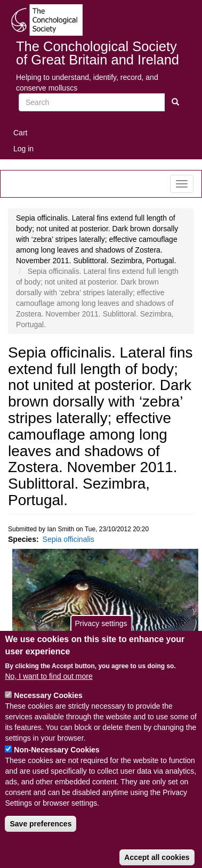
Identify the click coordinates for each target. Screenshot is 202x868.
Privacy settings (101, 640)
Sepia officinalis (68, 539)
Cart (20, 133)
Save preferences (41, 840)
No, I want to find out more (49, 693)
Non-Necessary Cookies (56, 766)
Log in (23, 149)
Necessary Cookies (48, 712)
